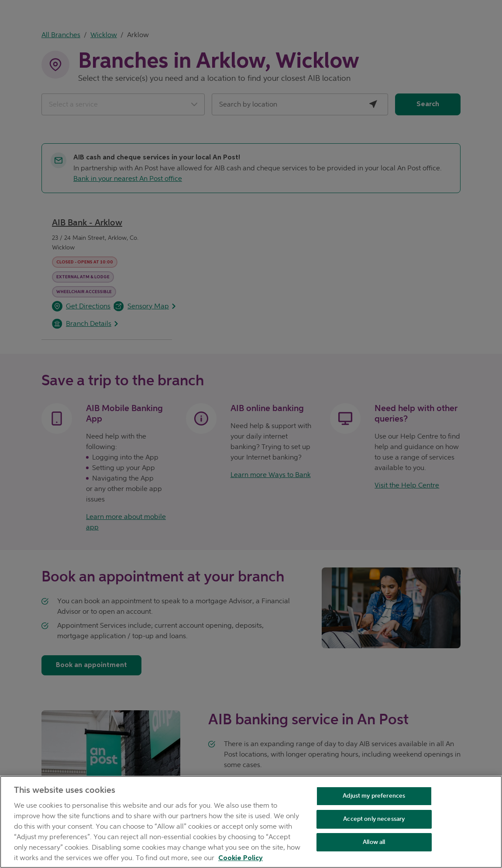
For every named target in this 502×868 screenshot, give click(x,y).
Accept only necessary (374, 819)
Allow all (374, 842)
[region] (251, 822)
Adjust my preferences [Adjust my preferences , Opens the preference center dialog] (374, 796)
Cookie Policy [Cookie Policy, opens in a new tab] (241, 858)
